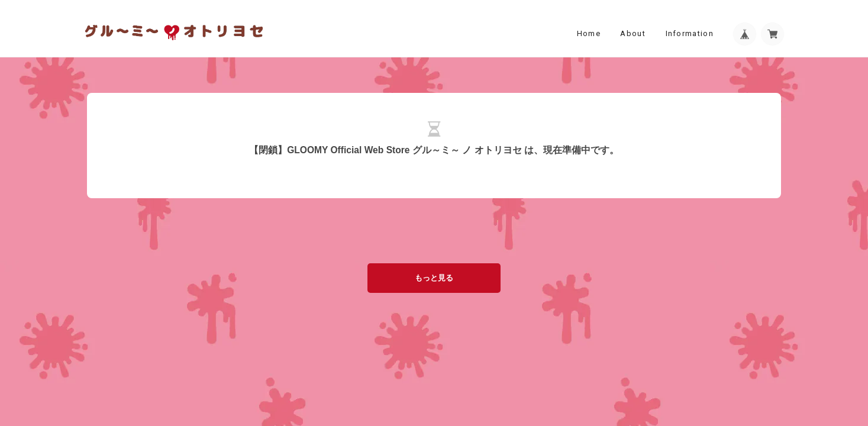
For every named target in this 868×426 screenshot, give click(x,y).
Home (589, 33)
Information (690, 33)
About (633, 33)
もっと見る (434, 278)
